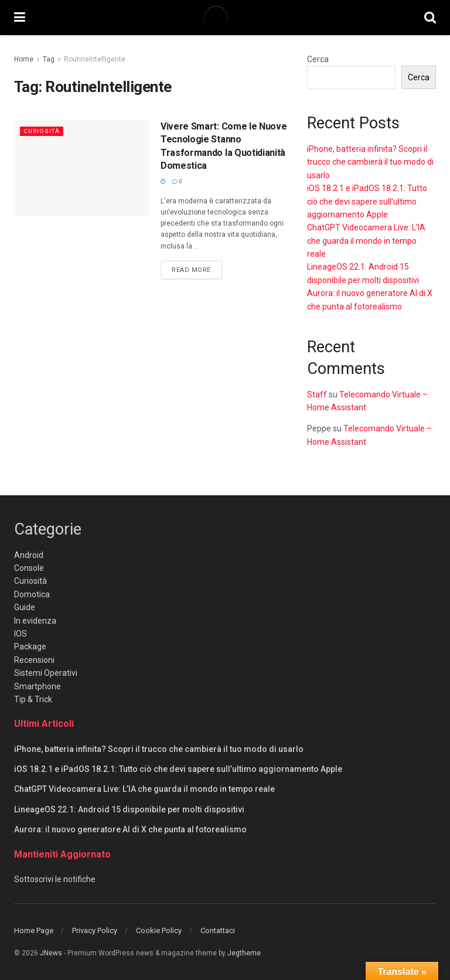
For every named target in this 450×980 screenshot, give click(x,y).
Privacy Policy (95, 930)
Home (24, 59)
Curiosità (43, 131)
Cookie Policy (159, 930)
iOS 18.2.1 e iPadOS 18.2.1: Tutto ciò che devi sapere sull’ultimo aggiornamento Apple (367, 201)
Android (29, 555)
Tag (49, 59)
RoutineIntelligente (95, 59)
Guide (25, 607)
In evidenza (35, 621)
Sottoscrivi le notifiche (55, 879)
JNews (51, 953)
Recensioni (34, 660)
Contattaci (218, 930)
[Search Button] (430, 18)
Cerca (318, 59)
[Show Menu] (20, 18)
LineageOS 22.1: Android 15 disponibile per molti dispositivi (129, 809)
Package (30, 646)
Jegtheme (244, 953)
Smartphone (37, 686)
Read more (197, 269)
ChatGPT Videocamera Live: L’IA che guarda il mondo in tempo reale (366, 241)
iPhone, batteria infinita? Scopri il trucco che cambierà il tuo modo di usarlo (370, 162)
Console (29, 568)
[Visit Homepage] (224, 18)
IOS (21, 634)
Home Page (34, 930)
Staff (317, 394)
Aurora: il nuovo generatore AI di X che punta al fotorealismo (130, 829)
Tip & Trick (33, 699)
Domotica (32, 594)
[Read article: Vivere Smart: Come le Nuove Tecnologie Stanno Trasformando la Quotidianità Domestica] (81, 168)
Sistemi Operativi (46, 673)
